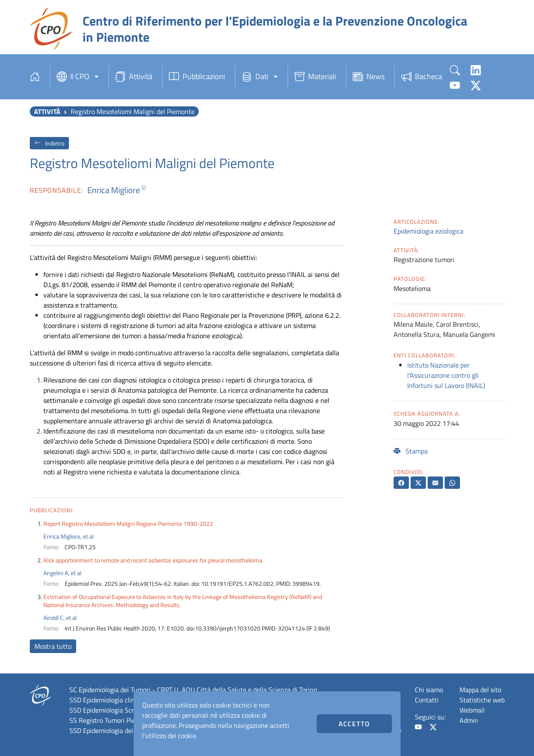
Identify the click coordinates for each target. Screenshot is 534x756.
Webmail (472, 710)
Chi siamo (429, 690)
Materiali (315, 77)
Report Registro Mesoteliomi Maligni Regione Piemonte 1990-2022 (128, 523)
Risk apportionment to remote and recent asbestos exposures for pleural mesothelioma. (153, 560)
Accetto (354, 724)
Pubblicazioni (197, 77)
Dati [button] (255, 77)
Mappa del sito (480, 690)
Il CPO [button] (73, 77)
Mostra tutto (53, 646)
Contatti (427, 700)
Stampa (411, 451)
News (369, 77)
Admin (469, 720)
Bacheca (422, 77)
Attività (134, 77)
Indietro (49, 143)
